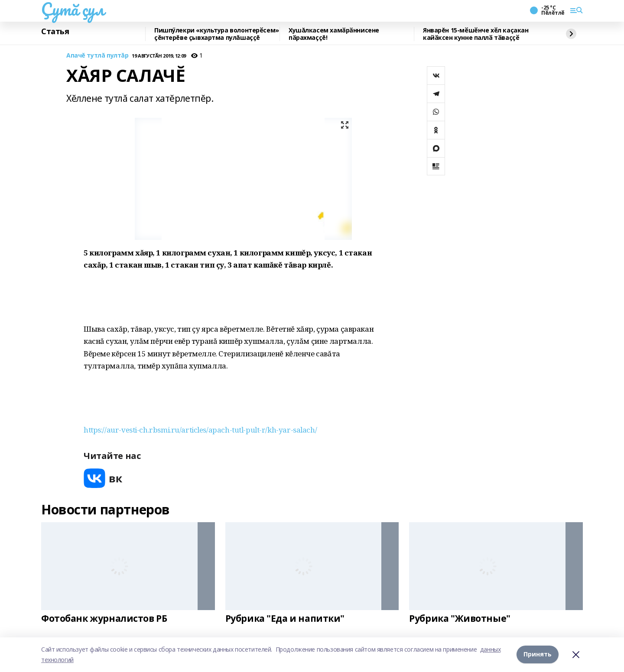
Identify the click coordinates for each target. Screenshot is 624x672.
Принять (538, 654)
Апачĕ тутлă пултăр (97, 56)
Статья (55, 32)
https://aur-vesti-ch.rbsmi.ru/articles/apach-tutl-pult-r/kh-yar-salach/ (200, 430)
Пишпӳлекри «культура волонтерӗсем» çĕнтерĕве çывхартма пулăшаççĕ (217, 34)
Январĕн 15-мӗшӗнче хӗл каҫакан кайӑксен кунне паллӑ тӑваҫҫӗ (476, 34)
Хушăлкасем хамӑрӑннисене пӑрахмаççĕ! (334, 34)
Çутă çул (73, 9)
